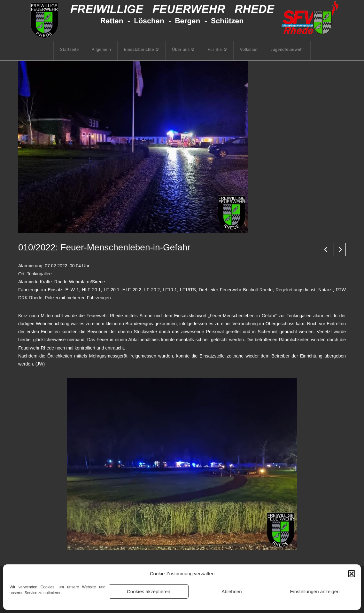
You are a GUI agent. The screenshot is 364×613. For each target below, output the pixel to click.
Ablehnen (232, 591)
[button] (352, 574)
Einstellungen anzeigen (315, 591)
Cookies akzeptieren (149, 591)
